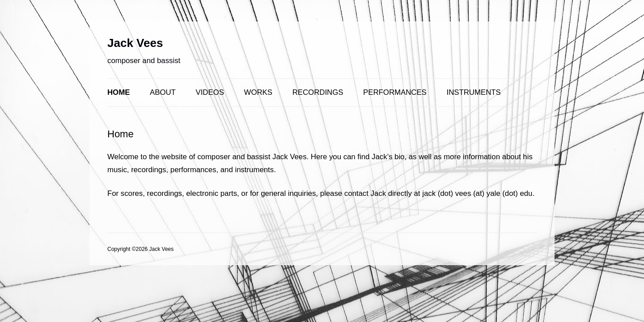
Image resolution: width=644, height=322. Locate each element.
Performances (395, 92)
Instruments (474, 92)
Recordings (318, 92)
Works (258, 92)
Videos (210, 92)
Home (119, 92)
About (163, 92)
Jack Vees (135, 43)
